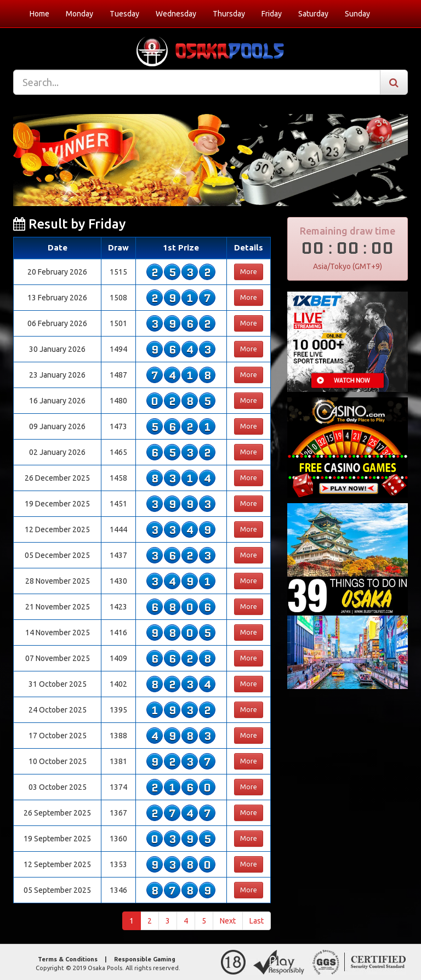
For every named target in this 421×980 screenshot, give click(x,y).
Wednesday (176, 14)
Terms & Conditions (68, 959)
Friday (272, 14)
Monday (79, 14)
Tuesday (124, 14)
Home (39, 14)
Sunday (357, 14)
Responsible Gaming (145, 959)
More (249, 272)
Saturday (313, 14)
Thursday (229, 14)
